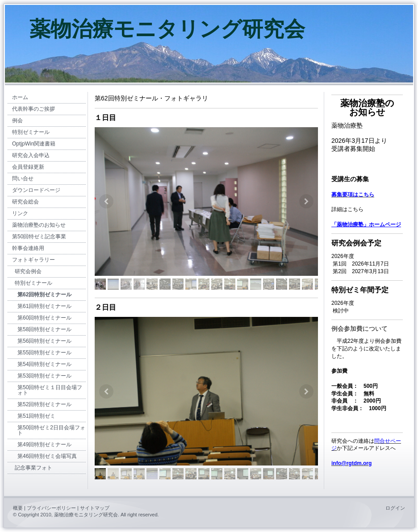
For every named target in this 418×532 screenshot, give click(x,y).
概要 (18, 508)
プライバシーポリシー (51, 508)
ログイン (395, 508)
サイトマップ (95, 508)
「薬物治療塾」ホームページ (366, 224)
